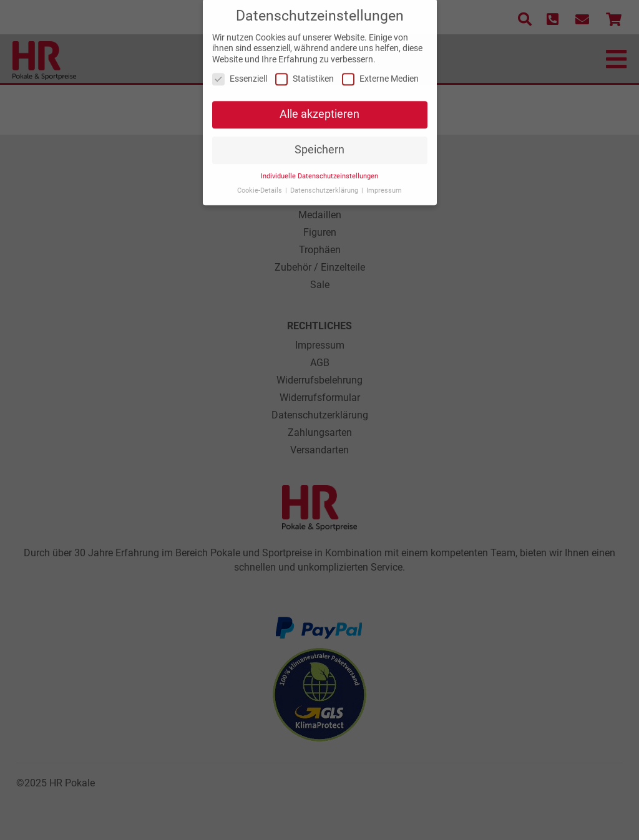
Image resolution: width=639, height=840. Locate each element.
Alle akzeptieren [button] (319, 109)
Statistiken (305, 73)
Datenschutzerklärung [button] (325, 184)
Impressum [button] (384, 184)
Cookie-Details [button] (261, 184)
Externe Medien (380, 73)
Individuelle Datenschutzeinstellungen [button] (319, 170)
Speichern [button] (319, 144)
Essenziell (240, 73)
